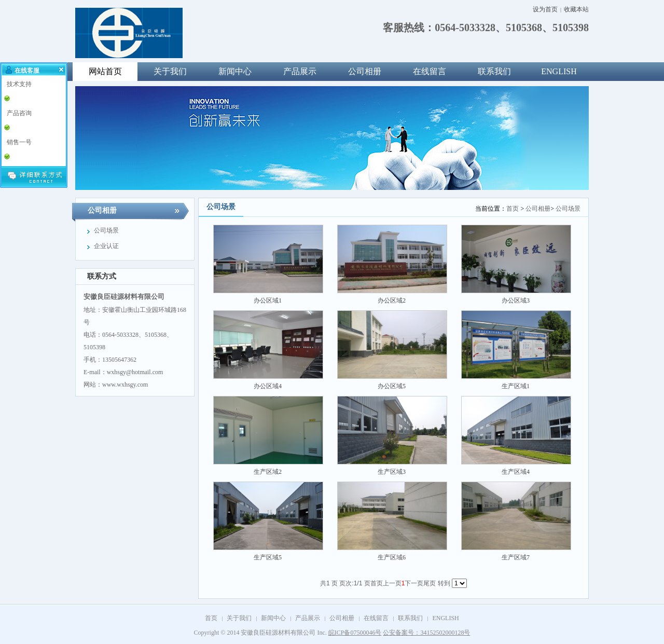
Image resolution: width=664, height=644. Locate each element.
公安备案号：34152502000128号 (426, 633)
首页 (513, 209)
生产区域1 (516, 386)
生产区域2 (268, 472)
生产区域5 (268, 557)
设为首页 (545, 9)
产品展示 (300, 71)
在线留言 (430, 71)
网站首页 (105, 71)
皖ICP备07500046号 (355, 633)
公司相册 (365, 71)
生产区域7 (516, 557)
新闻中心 (235, 71)
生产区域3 (392, 472)
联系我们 (494, 71)
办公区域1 (268, 300)
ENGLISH (559, 71)
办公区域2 (392, 300)
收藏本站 (576, 9)
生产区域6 (392, 557)
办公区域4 (268, 386)
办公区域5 (392, 386)
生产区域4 (516, 472)
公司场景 (568, 209)
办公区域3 (516, 300)
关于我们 (170, 71)
